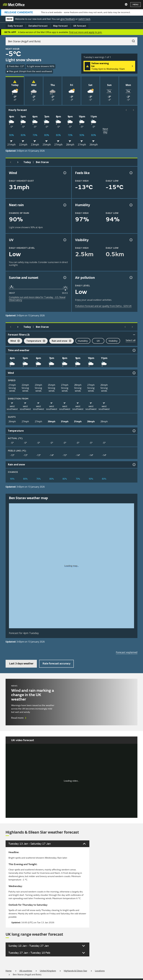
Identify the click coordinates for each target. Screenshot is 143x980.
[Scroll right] (134, 110)
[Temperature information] (134, 431)
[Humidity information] (131, 205)
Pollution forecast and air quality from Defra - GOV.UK (103, 306)
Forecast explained (127, 652)
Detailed (38, 26)
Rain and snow (60, 341)
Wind (14, 341)
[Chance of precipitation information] (65, 205)
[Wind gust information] (65, 173)
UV (98, 341)
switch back (84, 19)
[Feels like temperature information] (131, 173)
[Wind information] (134, 373)
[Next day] (18, 162)
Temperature (34, 341)
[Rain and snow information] (134, 465)
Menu (136, 5)
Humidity (83, 341)
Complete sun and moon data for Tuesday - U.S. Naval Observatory (37, 299)
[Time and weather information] (134, 350)
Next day (105, 131)
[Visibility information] (131, 240)
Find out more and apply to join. (86, 32)
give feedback (68, 19)
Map (60, 26)
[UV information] (65, 240)
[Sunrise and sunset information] (65, 278)
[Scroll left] (126, 110)
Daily (15, 26)
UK (80, 26)
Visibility (113, 341)
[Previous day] (11, 162)
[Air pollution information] (131, 278)
